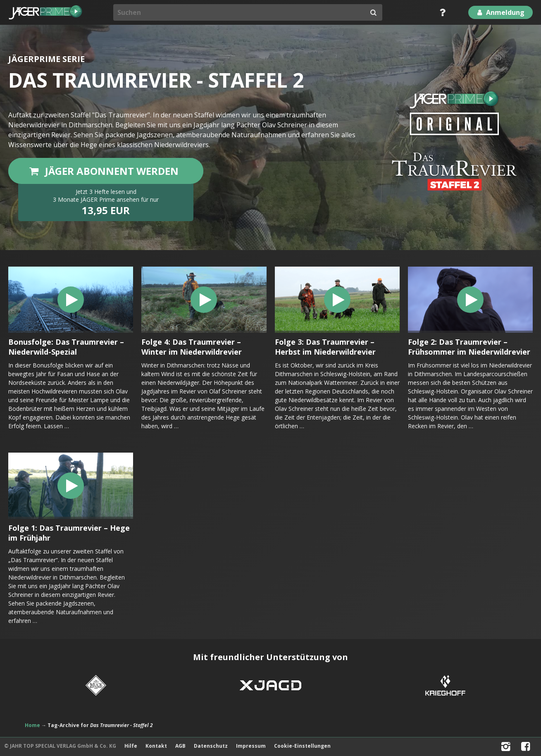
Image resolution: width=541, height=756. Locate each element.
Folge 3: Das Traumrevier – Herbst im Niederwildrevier (325, 347)
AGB (180, 746)
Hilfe (131, 746)
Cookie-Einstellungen (302, 746)
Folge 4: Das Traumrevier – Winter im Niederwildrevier (192, 347)
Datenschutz (211, 746)
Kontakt (156, 746)
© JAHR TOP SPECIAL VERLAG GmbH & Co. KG (60, 746)
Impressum (251, 746)
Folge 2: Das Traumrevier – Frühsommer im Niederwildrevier (469, 347)
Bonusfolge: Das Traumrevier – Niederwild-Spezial (66, 347)
